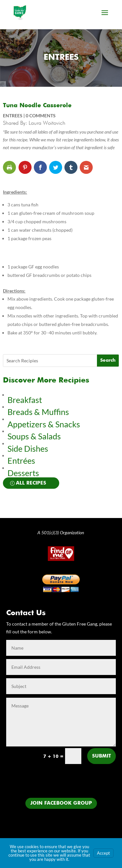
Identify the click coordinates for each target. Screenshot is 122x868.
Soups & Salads (34, 436)
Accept (103, 853)
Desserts (24, 473)
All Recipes (31, 483)
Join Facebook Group (61, 803)
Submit (102, 756)
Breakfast (25, 400)
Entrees (61, 58)
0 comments (41, 116)
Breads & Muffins (38, 412)
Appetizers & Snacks (44, 424)
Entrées (21, 460)
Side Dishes (28, 448)
